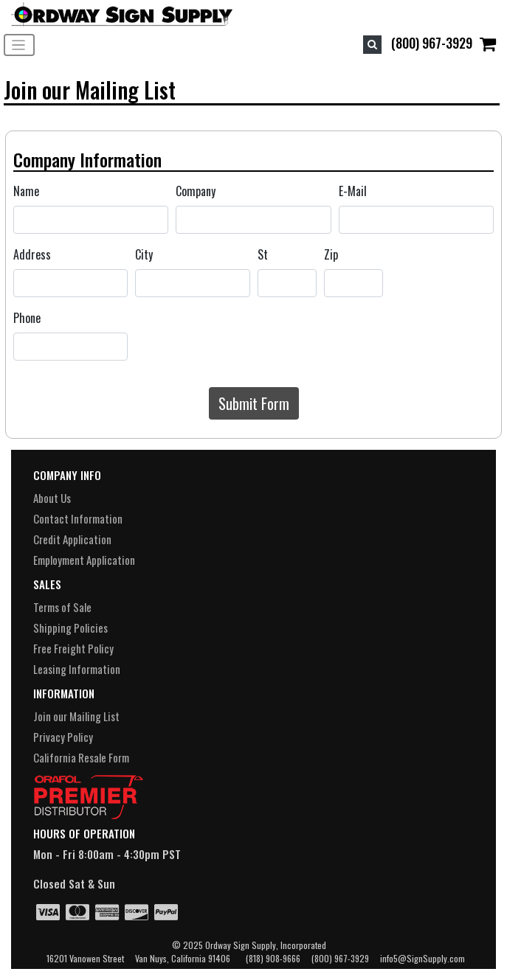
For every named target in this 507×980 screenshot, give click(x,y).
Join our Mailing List (76, 716)
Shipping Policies (70, 628)
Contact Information (78, 518)
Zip (331, 254)
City (144, 254)
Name (26, 191)
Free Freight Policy (73, 648)
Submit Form (254, 403)
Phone (27, 318)
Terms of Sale (62, 607)
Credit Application (72, 539)
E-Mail (353, 191)
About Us (52, 498)
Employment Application (84, 560)
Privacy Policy (63, 737)
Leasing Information (77, 669)
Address (32, 254)
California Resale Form (81, 757)
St (263, 254)
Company (196, 191)
